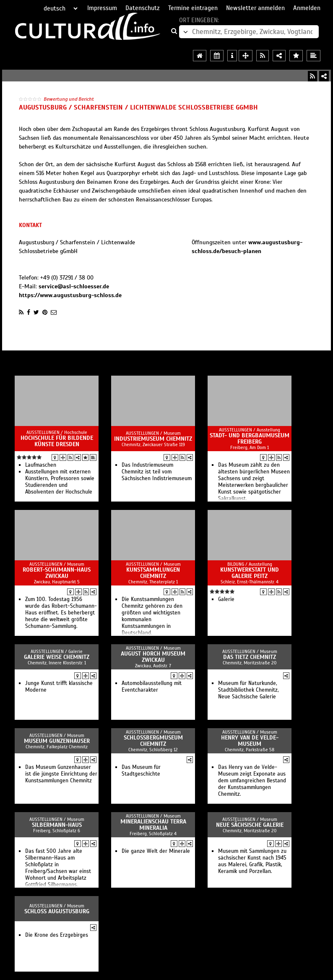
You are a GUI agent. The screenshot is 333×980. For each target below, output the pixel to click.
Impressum (102, 8)
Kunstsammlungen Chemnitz (153, 573)
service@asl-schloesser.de (74, 286)
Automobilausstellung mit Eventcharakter (152, 687)
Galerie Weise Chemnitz (57, 657)
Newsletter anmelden (255, 8)
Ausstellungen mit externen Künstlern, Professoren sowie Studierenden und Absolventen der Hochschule (60, 482)
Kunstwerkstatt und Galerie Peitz (250, 573)
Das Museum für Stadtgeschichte (141, 771)
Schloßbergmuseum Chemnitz (153, 741)
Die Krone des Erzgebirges (57, 935)
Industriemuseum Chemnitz (153, 439)
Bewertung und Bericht (69, 99)
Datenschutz (143, 8)
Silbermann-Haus (57, 825)
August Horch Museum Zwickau (153, 657)
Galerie (226, 599)
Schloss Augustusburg (57, 911)
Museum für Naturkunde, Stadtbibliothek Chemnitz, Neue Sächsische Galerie (248, 690)
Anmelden (307, 8)
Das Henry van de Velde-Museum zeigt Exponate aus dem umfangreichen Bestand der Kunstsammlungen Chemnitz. (252, 781)
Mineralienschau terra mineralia (153, 825)
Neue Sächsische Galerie (250, 825)
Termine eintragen (193, 8)
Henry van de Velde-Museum (250, 741)
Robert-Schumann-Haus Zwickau (57, 573)
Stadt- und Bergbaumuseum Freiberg (250, 439)
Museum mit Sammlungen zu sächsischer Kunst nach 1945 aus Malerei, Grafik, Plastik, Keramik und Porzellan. (252, 861)
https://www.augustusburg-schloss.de (70, 295)
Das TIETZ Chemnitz (250, 657)
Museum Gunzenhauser (57, 741)
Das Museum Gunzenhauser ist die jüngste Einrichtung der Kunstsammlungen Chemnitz (61, 774)
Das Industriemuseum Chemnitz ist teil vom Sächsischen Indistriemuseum (157, 472)
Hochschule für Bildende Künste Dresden (57, 441)
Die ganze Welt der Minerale (156, 851)
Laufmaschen (41, 465)
